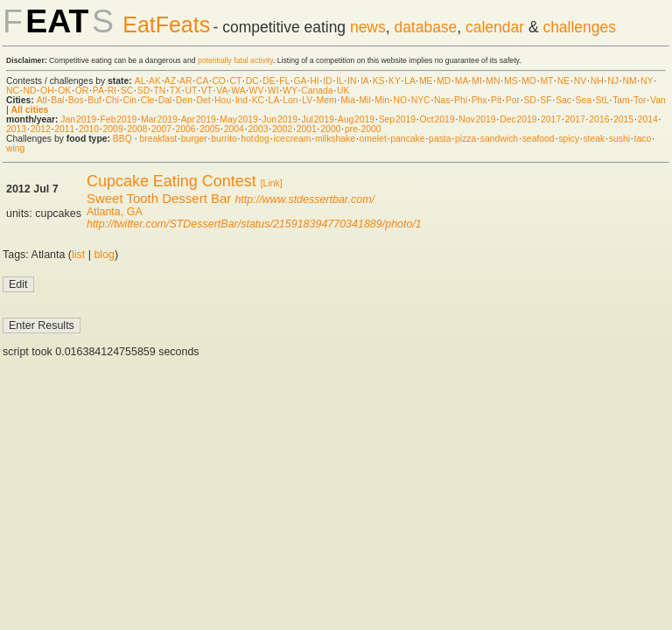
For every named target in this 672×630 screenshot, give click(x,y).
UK (343, 91)
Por (513, 100)
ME (426, 81)
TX (175, 91)
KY (395, 81)
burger (194, 139)
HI (314, 81)
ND (30, 91)
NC (13, 91)
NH (597, 81)
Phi (461, 100)
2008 (137, 129)
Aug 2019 (356, 119)
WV (257, 91)
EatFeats (166, 24)
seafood (539, 139)
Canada (317, 91)
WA (238, 91)
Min (382, 100)
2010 (89, 129)
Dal (165, 100)
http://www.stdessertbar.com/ (304, 199)
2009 (113, 129)
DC (252, 81)
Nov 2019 (477, 119)
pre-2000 (363, 129)
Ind (241, 100)
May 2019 (239, 119)
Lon (290, 100)
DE (269, 81)
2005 (210, 129)
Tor (640, 100)
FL (284, 81)
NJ (613, 81)
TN (159, 91)
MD (444, 81)
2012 (41, 129)
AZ (170, 81)
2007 (161, 129)
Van (658, 100)
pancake (407, 139)
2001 (307, 129)
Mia (348, 100)
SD (143, 91)
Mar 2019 (159, 119)
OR (82, 91)
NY (647, 81)
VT (207, 91)
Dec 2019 (518, 119)
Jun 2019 (280, 119)
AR (185, 81)
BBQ (122, 139)
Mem (327, 100)
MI (477, 81)
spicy (569, 139)
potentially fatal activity (235, 60)
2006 (185, 129)
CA (202, 81)
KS (379, 81)
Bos (76, 100)
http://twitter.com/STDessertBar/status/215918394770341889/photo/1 (254, 224)
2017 (551, 119)
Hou (223, 100)
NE (563, 81)
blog (104, 255)
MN (493, 81)
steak (594, 139)
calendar (495, 27)
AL (140, 81)
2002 (282, 129)
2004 (234, 129)
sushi (619, 139)
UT (191, 91)
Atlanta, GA (115, 212)
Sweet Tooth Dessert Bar (159, 198)
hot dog (255, 139)
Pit (496, 100)
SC (127, 91)
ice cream (292, 139)
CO (219, 81)
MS (511, 81)
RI (112, 91)
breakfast (158, 139)
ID (327, 81)
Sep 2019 (397, 119)
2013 (16, 129)
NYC (421, 100)
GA (299, 81)
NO (401, 100)
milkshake (335, 139)
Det (203, 100)
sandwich (499, 139)
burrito (224, 139)
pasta (440, 139)
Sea (584, 100)
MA (462, 81)
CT (235, 81)
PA (98, 91)
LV (307, 100)
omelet (373, 139)
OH (47, 91)
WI (273, 91)
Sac (563, 100)
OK (64, 91)
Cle (148, 100)
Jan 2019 (78, 119)
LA (409, 81)
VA (222, 91)
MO (529, 81)
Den (184, 100)
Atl (42, 100)
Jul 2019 (318, 119)
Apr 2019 (199, 119)
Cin (130, 100)
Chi (112, 100)
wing (15, 148)
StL (602, 100)
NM (629, 81)
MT (546, 81)
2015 (623, 119)
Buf (94, 100)
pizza (465, 139)
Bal (57, 100)
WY (290, 91)
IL (339, 81)
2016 (599, 119)
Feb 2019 (119, 119)
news (368, 27)
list (78, 255)
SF (546, 100)
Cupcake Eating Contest (171, 181)
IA (364, 81)
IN (352, 81)
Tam (621, 100)
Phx (479, 100)
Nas (442, 100)
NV (580, 81)
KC (258, 100)
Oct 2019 (437, 119)
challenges (579, 27)
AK (155, 81)
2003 (258, 129)
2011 (64, 129)
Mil (364, 100)
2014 (648, 119)
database (425, 27)
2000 (330, 129)
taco (643, 139)
